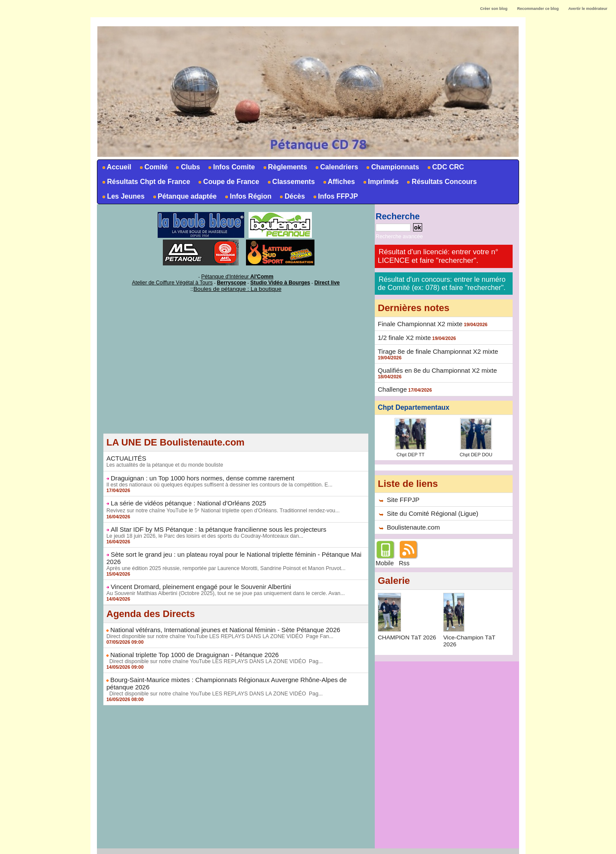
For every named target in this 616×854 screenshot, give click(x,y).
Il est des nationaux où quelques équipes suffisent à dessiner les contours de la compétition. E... (216, 482)
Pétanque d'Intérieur (237, 276)
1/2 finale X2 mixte (403, 335)
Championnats (392, 167)
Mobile (384, 558)
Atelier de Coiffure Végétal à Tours (179, 281)
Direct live (318, 281)
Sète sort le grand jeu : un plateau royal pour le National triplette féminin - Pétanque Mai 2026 (235, 551)
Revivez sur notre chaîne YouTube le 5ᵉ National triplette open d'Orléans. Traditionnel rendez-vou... (220, 508)
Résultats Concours (441, 182)
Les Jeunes (123, 196)
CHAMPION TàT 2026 (408, 632)
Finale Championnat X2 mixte (417, 322)
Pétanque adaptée (184, 196)
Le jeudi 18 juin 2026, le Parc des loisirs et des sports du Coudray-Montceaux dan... (202, 533)
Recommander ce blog (538, 9)
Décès (292, 196)
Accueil (116, 167)
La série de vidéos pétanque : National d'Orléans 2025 (183, 500)
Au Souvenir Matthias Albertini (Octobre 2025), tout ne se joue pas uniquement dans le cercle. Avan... (222, 582)
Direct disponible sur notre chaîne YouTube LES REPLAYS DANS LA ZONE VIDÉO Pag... (212, 649)
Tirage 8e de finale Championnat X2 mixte (434, 349)
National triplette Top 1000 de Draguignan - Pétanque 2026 (189, 642)
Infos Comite (231, 167)
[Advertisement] (236, 371)
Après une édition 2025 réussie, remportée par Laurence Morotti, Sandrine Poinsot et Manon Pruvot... (223, 557)
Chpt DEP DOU (476, 450)
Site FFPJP (402, 495)
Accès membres (308, 845)
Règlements (285, 167)
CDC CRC (445, 167)
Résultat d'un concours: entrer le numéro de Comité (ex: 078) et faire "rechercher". (440, 282)
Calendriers (336, 167)
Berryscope (232, 281)
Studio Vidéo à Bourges (276, 281)
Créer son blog (494, 9)
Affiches (338, 182)
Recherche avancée (397, 236)
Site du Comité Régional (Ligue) (429, 508)
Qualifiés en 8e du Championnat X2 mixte (433, 367)
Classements (291, 182)
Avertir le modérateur (588, 9)
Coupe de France (228, 182)
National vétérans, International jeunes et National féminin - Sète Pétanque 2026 (218, 618)
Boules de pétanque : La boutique (237, 287)
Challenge (391, 386)
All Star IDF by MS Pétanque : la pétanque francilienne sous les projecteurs (211, 526)
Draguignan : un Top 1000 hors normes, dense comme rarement (196, 476)
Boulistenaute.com (412, 522)
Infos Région (247, 196)
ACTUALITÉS (125, 456)
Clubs (187, 167)
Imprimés (380, 182)
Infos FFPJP (335, 196)
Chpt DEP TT (410, 450)
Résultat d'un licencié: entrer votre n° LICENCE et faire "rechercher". (438, 255)
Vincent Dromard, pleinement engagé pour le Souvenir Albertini (195, 575)
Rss (404, 558)
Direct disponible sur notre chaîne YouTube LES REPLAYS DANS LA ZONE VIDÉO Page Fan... (217, 624)
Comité (153, 167)
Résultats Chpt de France (145, 182)
